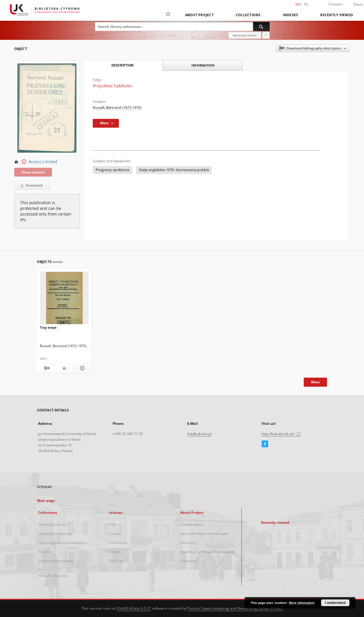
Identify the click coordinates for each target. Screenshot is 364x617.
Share (358, 5)
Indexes (291, 15)
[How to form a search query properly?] (266, 35)
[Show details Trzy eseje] (81, 368)
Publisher (116, 561)
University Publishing (55, 534)
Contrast (336, 4)
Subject (115, 552)
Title (112, 524)
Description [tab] (122, 65)
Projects (45, 552)
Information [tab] (203, 65)
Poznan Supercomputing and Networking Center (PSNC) (235, 608)
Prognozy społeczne (112, 170)
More (315, 382)
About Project (199, 15)
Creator (115, 534)
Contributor (118, 543)
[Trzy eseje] (64, 300)
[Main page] (168, 15)
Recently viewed (337, 15)
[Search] (261, 26)
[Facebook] (265, 444)
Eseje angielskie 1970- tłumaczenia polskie (174, 170)
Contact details (192, 524)
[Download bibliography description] (46, 368)
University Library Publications (63, 543)
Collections (248, 15)
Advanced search (245, 35)
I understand (335, 603)
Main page (46, 501)
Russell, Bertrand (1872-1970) (117, 108)
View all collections (53, 576)
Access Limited (36, 162)
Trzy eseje (48, 327)
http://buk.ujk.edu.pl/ (281, 434)
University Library (52, 524)
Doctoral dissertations (56, 561)
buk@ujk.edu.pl (199, 434)
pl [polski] (306, 4)
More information (302, 603)
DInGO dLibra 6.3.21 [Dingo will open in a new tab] (134, 608)
